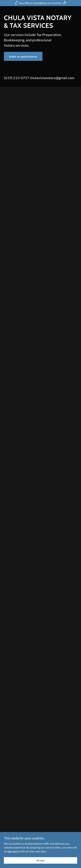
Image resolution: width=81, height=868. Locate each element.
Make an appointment (23, 56)
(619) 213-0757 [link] (17, 78)
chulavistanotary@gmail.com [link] (52, 78)
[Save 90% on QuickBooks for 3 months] (40, 3)
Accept (40, 860)
